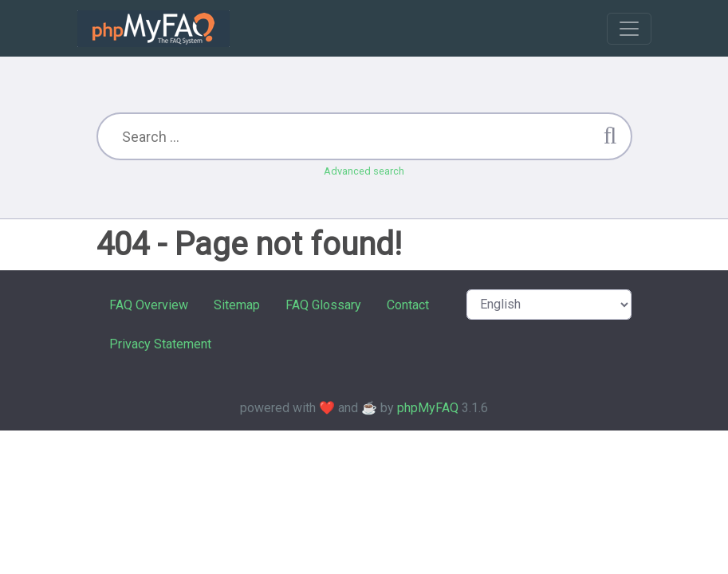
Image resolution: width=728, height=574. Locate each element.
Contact (408, 305)
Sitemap (237, 305)
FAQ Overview (149, 305)
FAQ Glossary (323, 305)
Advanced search (364, 171)
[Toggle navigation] (629, 29)
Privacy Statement (160, 344)
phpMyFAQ (428, 408)
